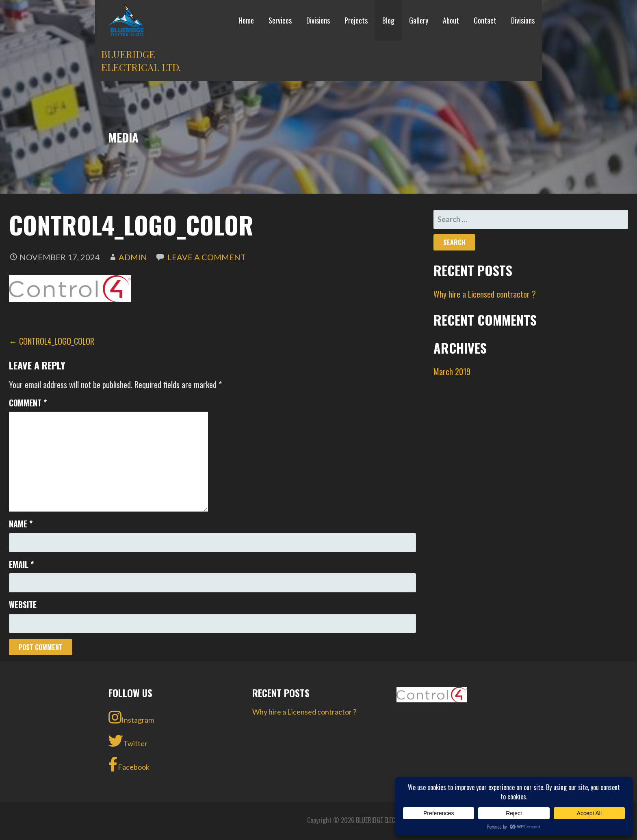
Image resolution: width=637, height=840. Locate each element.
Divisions (318, 20)
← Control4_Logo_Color (52, 341)
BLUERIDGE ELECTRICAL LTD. (141, 60)
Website (23, 605)
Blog (388, 20)
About (451, 20)
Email (21, 564)
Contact (485, 20)
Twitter (128, 741)
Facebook (129, 764)
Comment (28, 403)
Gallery (419, 20)
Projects (356, 20)
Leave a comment (207, 257)
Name (21, 524)
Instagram (131, 717)
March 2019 (452, 371)
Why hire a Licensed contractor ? (485, 294)
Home (246, 20)
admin (133, 257)
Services (280, 20)
